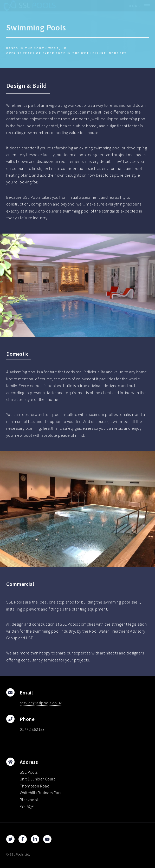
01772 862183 (32, 729)
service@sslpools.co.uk (41, 703)
